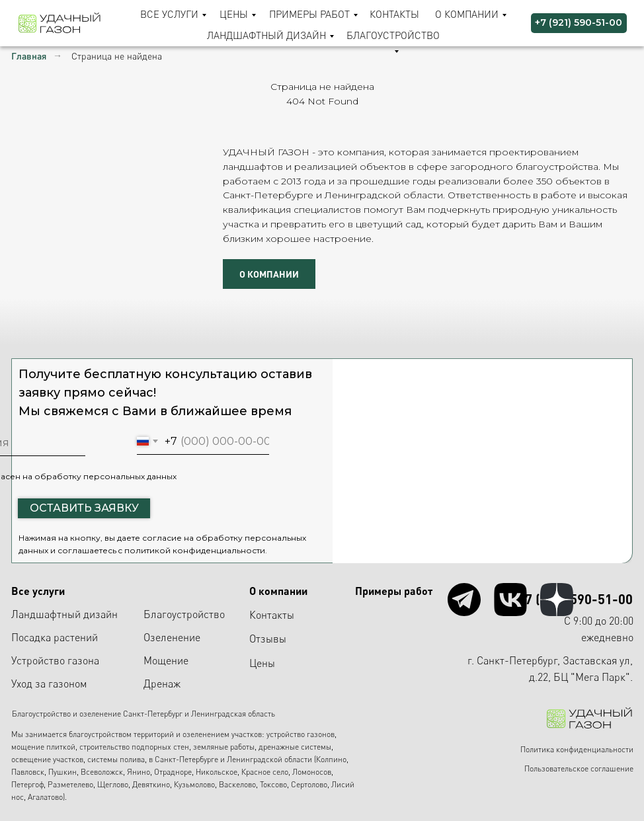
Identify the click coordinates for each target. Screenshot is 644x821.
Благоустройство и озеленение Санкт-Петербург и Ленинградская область (143, 714)
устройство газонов (301, 734)
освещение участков (47, 759)
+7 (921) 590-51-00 (575, 599)
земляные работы (224, 747)
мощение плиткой (43, 747)
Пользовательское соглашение (579, 768)
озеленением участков (222, 734)
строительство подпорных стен (134, 747)
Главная (29, 56)
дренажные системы (295, 747)
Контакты (394, 14)
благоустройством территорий (121, 734)
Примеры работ (309, 14)
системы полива (116, 759)
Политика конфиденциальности (577, 749)
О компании (467, 14)
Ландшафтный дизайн (266, 35)
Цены (234, 14)
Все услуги (169, 14)
